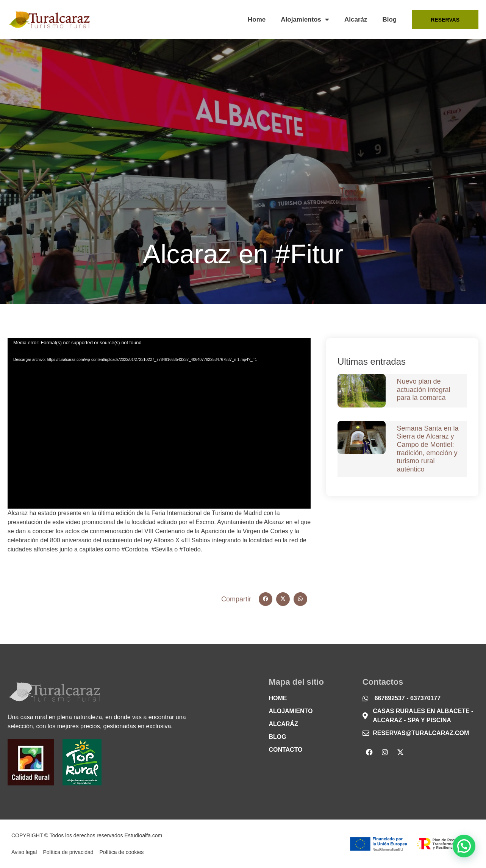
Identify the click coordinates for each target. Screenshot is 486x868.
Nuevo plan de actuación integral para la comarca (424, 390)
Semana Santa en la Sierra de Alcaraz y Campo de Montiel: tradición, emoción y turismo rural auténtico (428, 449)
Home (257, 20)
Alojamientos (305, 20)
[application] (159, 423)
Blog (389, 20)
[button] (266, 599)
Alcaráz (356, 20)
